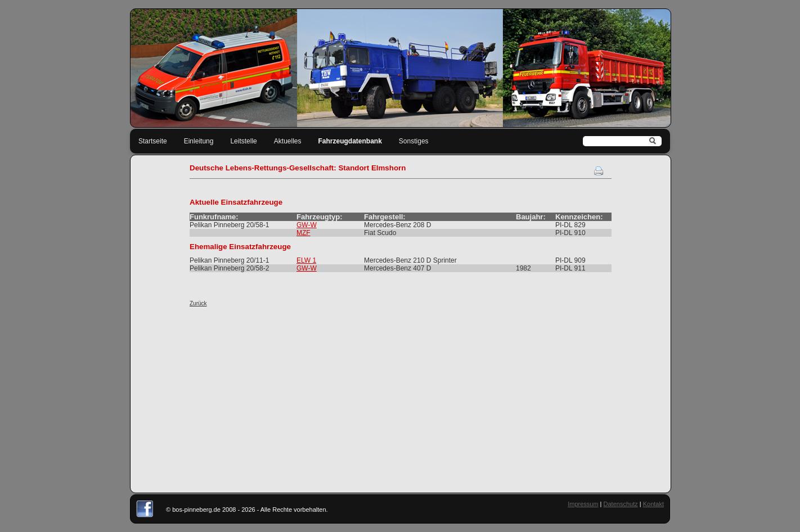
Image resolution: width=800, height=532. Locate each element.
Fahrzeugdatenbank (350, 141)
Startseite (153, 141)
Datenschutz (621, 504)
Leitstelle (243, 141)
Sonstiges (414, 141)
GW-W (307, 225)
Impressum (583, 504)
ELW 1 (306, 260)
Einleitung (199, 141)
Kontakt (653, 504)
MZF (304, 233)
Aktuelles (288, 141)
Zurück (198, 303)
